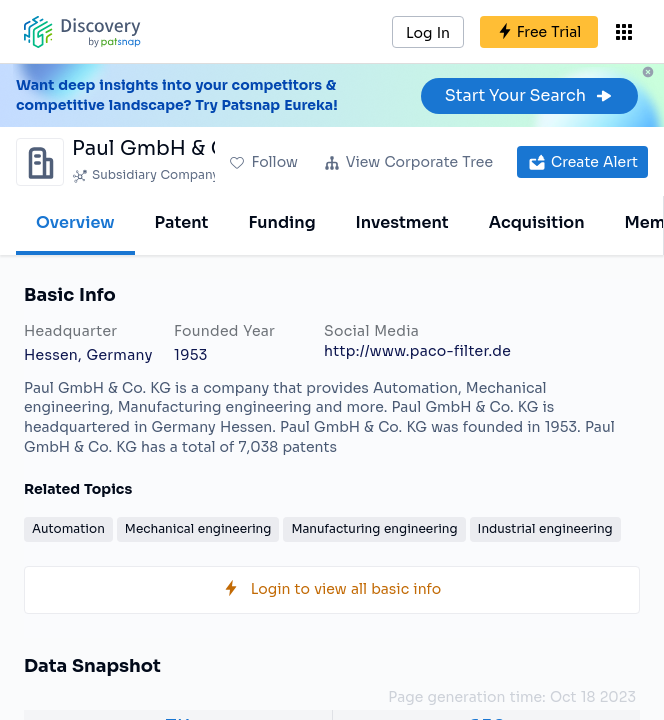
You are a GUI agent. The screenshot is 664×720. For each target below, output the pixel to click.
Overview (75, 222)
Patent (182, 222)
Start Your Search (529, 95)
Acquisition (537, 222)
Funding (281, 222)
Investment (402, 222)
